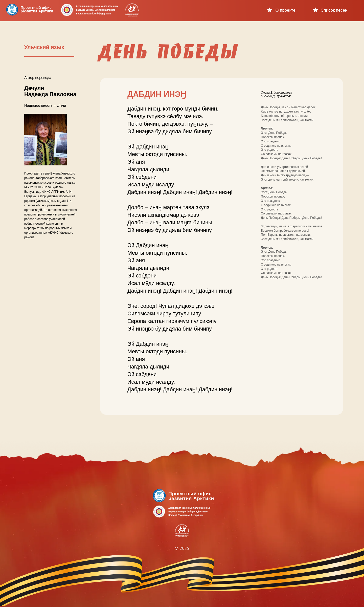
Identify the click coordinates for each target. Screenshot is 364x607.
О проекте (286, 10)
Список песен (334, 10)
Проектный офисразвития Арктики (37, 9)
